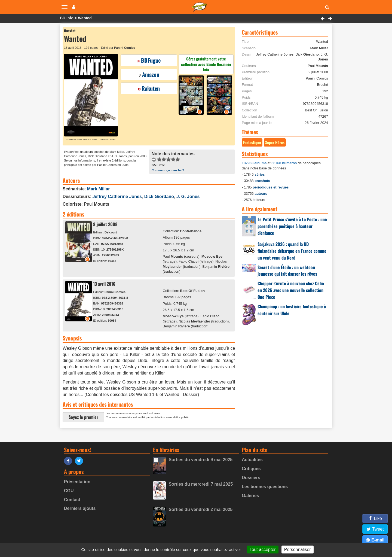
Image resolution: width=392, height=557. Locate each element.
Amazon (149, 74)
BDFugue (149, 60)
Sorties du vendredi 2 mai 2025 (200, 509)
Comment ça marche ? (168, 170)
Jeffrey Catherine (117, 197)
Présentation (77, 482)
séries (260, 174)
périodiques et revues (271, 187)
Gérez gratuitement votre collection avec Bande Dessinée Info (206, 64)
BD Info (67, 18)
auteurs (261, 194)
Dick (159, 197)
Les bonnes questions (265, 487)
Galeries (250, 496)
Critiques (251, 469)
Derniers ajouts (80, 508)
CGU (69, 491)
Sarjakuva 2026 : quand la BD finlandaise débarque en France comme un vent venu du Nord (292, 251)
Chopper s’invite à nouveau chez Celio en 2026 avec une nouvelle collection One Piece (291, 290)
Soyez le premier (83, 417)
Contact (72, 500)
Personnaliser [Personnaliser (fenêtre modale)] (298, 550)
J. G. (188, 197)
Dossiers (251, 478)
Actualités (252, 460)
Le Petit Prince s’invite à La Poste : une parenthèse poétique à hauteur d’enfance (292, 226)
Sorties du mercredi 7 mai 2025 (201, 484)
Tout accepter (263, 550)
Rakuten (149, 88)
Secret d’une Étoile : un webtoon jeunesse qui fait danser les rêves (287, 271)
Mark (99, 189)
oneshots (262, 181)
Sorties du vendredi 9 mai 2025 (200, 460)
